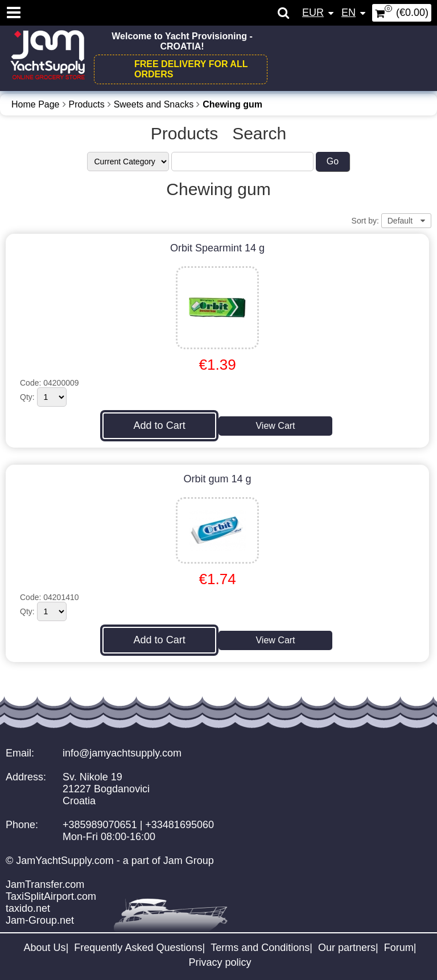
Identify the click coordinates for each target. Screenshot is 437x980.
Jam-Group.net (40, 920)
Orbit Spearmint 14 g (217, 248)
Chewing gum (232, 104)
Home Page (36, 104)
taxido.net (28, 908)
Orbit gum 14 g (218, 479)
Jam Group (189, 861)
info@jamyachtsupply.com (122, 753)
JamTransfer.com (45, 884)
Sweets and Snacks (154, 104)
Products (87, 104)
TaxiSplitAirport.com (51, 896)
